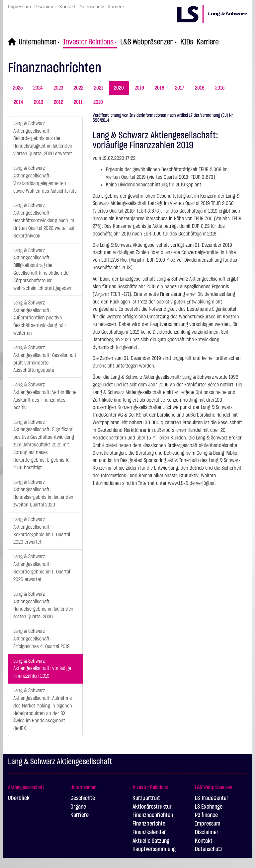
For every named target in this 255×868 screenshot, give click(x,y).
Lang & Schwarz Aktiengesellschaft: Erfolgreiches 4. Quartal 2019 (42, 639)
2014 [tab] (18, 102)
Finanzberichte (149, 824)
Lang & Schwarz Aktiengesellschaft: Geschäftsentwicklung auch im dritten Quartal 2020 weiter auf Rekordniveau (44, 220)
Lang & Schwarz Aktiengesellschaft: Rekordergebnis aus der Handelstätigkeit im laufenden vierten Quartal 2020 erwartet (43, 138)
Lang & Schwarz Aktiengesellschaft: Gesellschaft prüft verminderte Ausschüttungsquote (45, 359)
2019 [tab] (139, 88)
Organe (78, 807)
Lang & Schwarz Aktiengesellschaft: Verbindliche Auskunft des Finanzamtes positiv (45, 396)
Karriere (116, 7)
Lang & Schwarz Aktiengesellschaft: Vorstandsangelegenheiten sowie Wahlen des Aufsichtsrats (45, 180)
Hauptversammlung (154, 849)
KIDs (187, 42)
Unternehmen (39, 42)
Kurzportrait (146, 798)
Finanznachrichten (153, 815)
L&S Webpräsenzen (149, 42)
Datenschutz (91, 7)
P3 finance (206, 815)
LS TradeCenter (212, 798)
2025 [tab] (18, 88)
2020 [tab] (119, 88)
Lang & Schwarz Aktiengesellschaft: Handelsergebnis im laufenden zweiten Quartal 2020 (43, 494)
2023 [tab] (58, 88)
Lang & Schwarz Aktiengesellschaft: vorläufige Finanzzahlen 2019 (42, 669)
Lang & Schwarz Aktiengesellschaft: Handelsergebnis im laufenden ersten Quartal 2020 (43, 605)
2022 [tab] (79, 88)
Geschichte (83, 798)
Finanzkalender (149, 833)
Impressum (19, 7)
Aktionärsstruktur (152, 807)
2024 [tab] (38, 88)
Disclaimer (45, 7)
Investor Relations (90, 42)
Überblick (19, 798)
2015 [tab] (220, 88)
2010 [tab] (98, 102)
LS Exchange (209, 807)
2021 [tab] (99, 88)
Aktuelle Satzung (151, 841)
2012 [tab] (58, 102)
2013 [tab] (39, 102)
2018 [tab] (160, 88)
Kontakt (67, 7)
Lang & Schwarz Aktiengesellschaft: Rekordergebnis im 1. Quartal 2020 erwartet (42, 531)
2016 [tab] (200, 88)
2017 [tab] (180, 88)
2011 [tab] (78, 102)
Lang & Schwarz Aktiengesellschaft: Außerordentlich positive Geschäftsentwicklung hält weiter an (40, 318)
